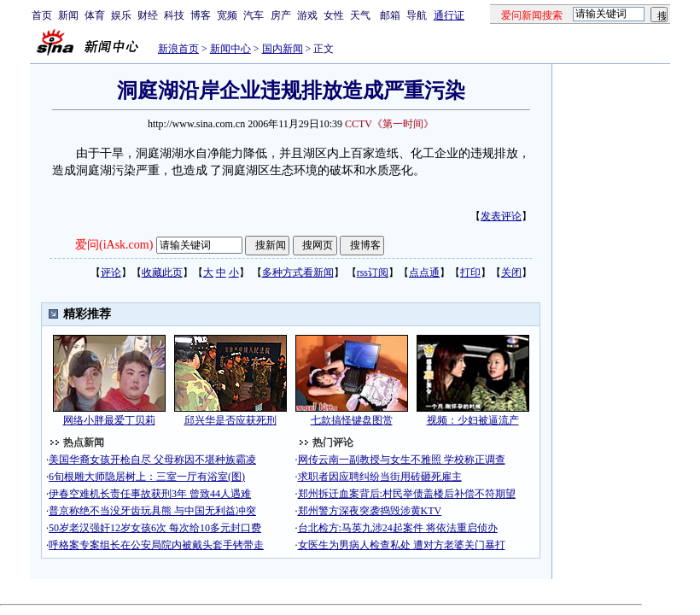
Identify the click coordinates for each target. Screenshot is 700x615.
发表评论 (501, 216)
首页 (42, 15)
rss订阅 (373, 272)
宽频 (227, 15)
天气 (360, 15)
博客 (201, 15)
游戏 (307, 15)
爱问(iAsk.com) (114, 245)
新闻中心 (230, 49)
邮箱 (390, 15)
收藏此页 (162, 272)
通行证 (449, 15)
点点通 (424, 272)
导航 (417, 15)
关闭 (511, 272)
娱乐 (121, 15)
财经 (148, 15)
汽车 (254, 15)
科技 (174, 15)
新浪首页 (178, 49)
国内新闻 (283, 49)
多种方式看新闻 (298, 272)
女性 (334, 15)
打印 (470, 272)
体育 (95, 15)
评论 (111, 272)
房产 (281, 15)
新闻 (68, 15)
